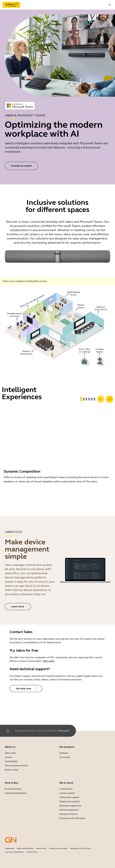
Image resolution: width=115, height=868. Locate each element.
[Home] (8, 731)
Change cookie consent (58, 848)
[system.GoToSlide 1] (84, 399)
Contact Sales (66, 789)
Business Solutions (25, 731)
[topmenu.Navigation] (110, 5)
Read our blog (11, 770)
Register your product (70, 801)
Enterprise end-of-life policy (72, 818)
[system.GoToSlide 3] (89, 399)
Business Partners (13, 789)
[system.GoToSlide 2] (86, 399)
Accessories (65, 757)
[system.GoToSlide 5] (94, 399)
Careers (8, 757)
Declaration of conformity (80, 848)
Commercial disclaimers (14, 852)
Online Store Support (69, 797)
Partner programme (69, 810)
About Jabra (11, 753)
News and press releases (16, 766)
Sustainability (11, 761)
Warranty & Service (68, 814)
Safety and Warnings (25, 848)
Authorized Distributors (16, 793)
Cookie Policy (41, 848)
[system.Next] (110, 399)
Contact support (67, 793)
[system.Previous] (101, 399)
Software (64, 753)
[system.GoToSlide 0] (81, 399)
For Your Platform (47, 731)
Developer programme (70, 806)
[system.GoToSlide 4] (92, 399)
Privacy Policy (32, 852)
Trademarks (10, 848)
